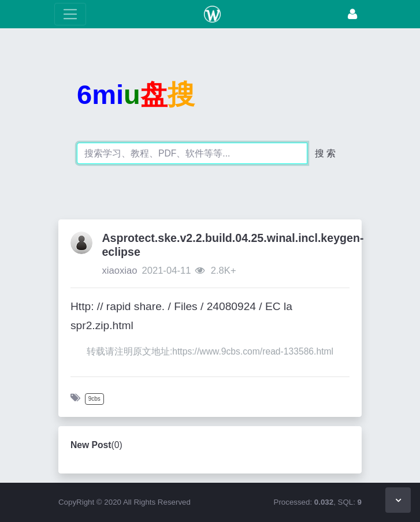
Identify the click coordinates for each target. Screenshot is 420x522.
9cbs (94, 399)
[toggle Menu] (70, 14)
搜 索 (325, 153)
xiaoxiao (119, 271)
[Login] (352, 14)
